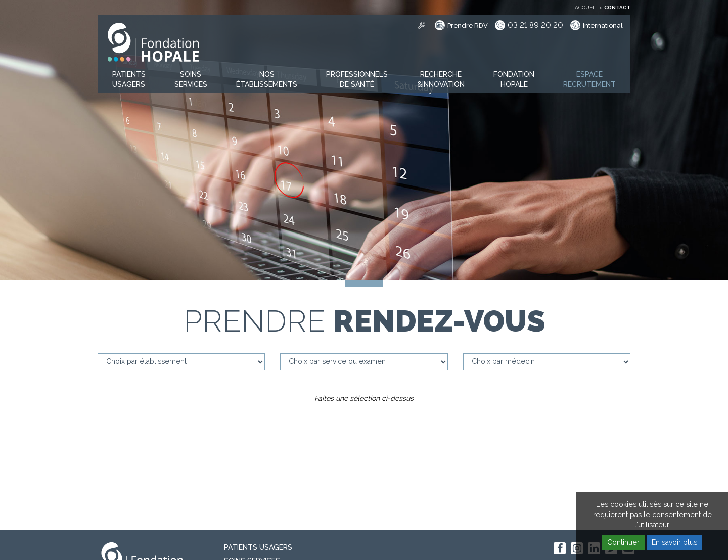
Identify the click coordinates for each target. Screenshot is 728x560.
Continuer (623, 542)
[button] (129, 80)
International (603, 26)
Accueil (586, 7)
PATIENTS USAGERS (258, 547)
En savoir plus (674, 542)
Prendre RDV (468, 26)
